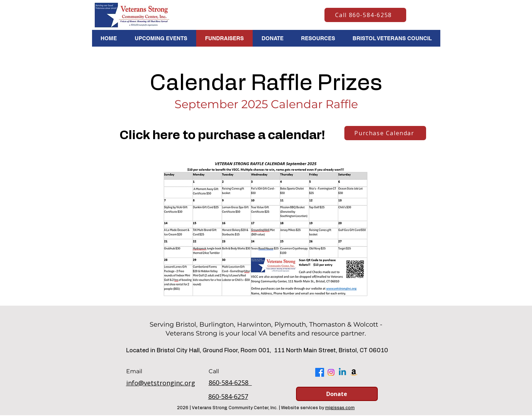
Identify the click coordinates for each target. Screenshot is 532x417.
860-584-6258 (230, 382)
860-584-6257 (228, 396)
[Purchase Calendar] (385, 133)
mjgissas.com (340, 408)
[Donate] (337, 394)
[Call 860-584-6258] (365, 15)
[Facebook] (320, 372)
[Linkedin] (342, 372)
